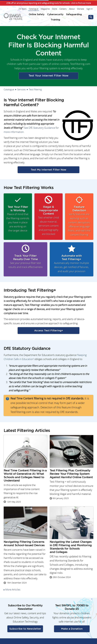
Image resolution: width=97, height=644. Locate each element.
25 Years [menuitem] (22, 9)
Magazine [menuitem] (45, 9)
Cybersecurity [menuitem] (55, 14)
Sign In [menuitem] (90, 9)
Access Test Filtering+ (49, 331)
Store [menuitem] (55, 9)
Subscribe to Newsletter (25, 629)
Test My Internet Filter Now (48, 170)
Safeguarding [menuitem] (74, 14)
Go (91, 17)
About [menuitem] (72, 9)
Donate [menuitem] (81, 9)
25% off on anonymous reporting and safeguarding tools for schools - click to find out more (49, 3)
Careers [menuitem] (63, 9)
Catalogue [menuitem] (34, 9)
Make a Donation (72, 629)
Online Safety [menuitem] (37, 14)
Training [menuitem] (55, 20)
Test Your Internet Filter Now (48, 75)
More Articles (13, 590)
